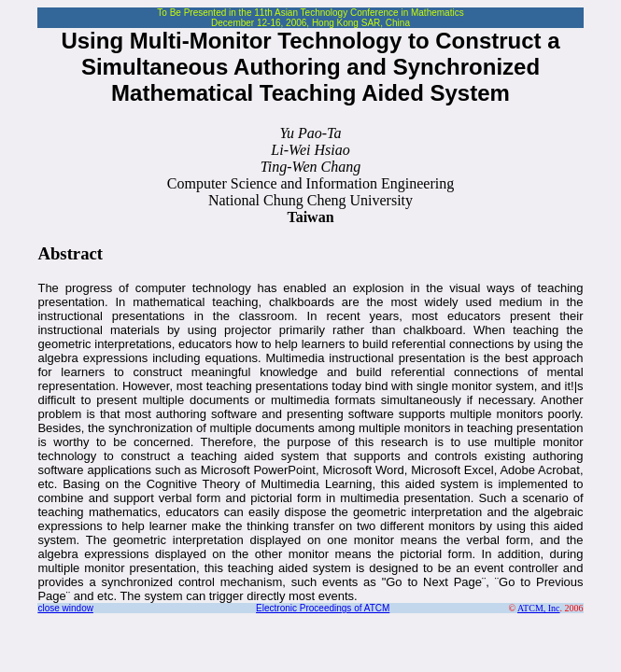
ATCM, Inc (539, 608)
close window (65, 608)
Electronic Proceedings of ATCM (323, 608)
